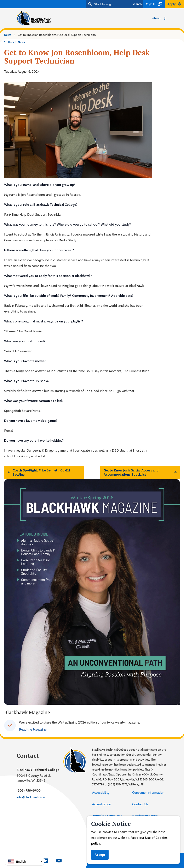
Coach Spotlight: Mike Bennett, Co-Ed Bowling (39, 472)
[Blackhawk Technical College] (34, 18)
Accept (100, 855)
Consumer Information (148, 793)
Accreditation (102, 804)
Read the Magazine (33, 729)
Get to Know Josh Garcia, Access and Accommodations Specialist (140, 472)
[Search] (108, 4)
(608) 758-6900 (29, 790)
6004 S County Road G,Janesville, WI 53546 (34, 778)
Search (137, 4)
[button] (25, 862)
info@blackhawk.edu (31, 797)
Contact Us (140, 804)
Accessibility (101, 793)
